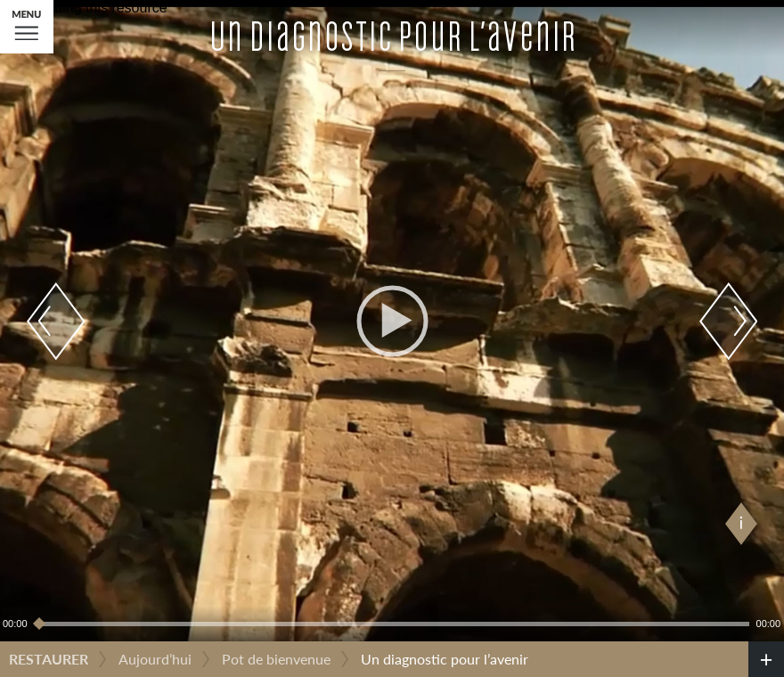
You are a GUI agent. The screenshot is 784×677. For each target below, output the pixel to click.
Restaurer (49, 659)
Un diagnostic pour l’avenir (445, 659)
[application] (392, 321)
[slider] (392, 624)
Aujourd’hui (155, 659)
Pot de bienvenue (276, 659)
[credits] (766, 659)
